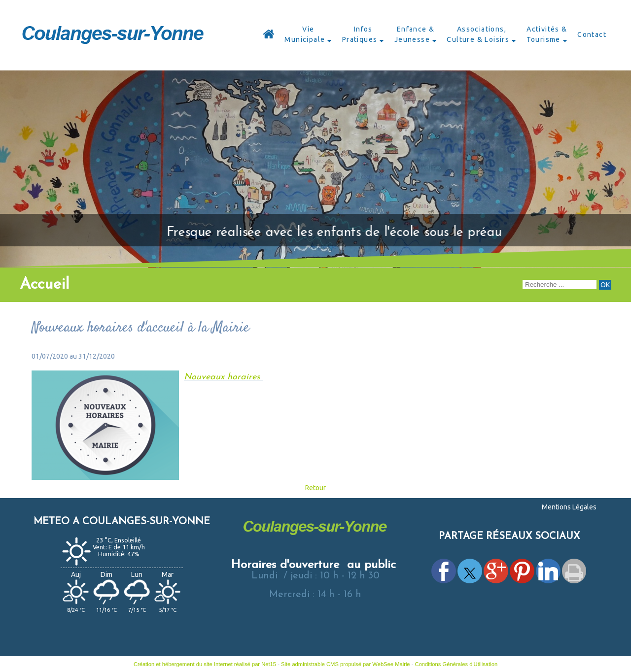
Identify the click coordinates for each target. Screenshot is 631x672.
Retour (315, 488)
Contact (592, 34)
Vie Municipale (305, 34)
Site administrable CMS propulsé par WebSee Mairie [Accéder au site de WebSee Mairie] (346, 664)
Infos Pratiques (360, 34)
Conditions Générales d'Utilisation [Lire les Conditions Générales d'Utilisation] (456, 664)
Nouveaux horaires (223, 377)
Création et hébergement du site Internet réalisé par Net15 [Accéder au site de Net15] (205, 664)
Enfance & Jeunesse (415, 34)
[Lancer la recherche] (605, 285)
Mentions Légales (569, 507)
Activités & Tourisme (547, 34)
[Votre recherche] (560, 285)
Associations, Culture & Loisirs (478, 34)
